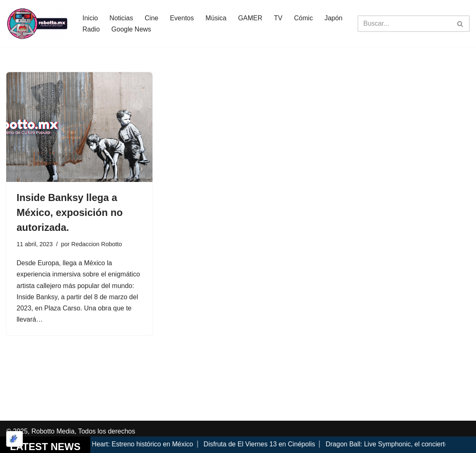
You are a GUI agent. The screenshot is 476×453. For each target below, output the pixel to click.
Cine (151, 18)
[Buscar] (404, 24)
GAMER (250, 18)
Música (216, 18)
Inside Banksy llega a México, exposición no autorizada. (70, 212)
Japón (333, 18)
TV (278, 18)
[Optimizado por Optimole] (14, 439)
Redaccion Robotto (97, 244)
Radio (91, 29)
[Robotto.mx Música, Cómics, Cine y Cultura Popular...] (37, 24)
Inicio (90, 18)
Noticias (121, 18)
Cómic (303, 18)
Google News (131, 29)
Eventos (182, 18)
